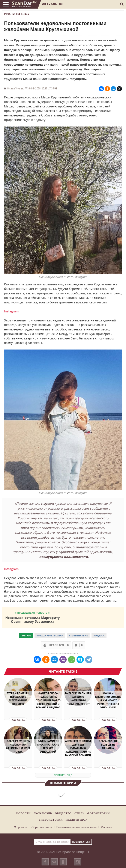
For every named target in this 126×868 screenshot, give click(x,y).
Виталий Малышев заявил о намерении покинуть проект (78, 698)
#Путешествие (78, 635)
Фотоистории (98, 813)
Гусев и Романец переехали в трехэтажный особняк (18, 698)
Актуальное (53, 4)
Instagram (11, 311)
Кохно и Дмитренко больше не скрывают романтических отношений (108, 700)
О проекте (20, 827)
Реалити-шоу (17, 14)
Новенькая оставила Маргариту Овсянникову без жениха (33, 619)
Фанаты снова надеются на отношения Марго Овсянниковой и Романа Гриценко (48, 700)
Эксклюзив (43, 813)
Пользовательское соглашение (76, 827)
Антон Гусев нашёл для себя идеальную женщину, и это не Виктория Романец (78, 748)
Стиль (79, 813)
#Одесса (99, 635)
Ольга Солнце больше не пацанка (108, 744)
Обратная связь (42, 827)
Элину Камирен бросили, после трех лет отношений (48, 746)
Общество (63, 813)
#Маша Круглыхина (50, 635)
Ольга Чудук (15, 88)
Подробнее (18, 720)
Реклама (106, 827)
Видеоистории (51, 820)
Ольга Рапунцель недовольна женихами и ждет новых (18, 746)
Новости (23, 813)
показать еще (63, 775)
